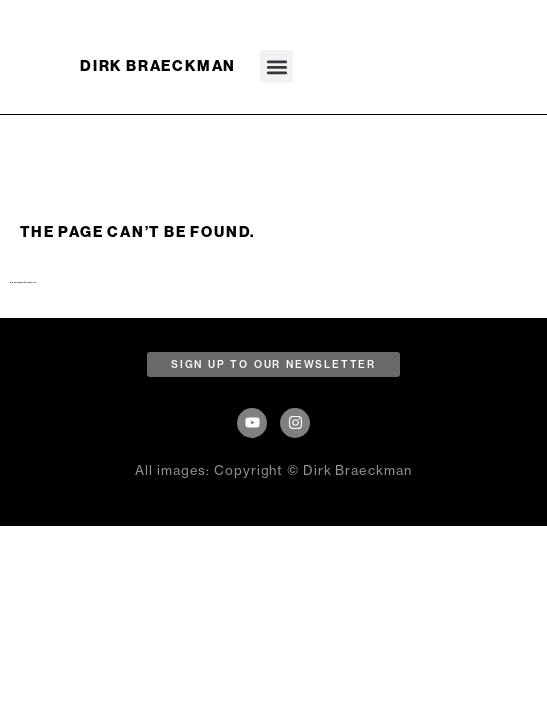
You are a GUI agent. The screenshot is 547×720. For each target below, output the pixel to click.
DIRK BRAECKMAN (158, 66)
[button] (276, 66)
